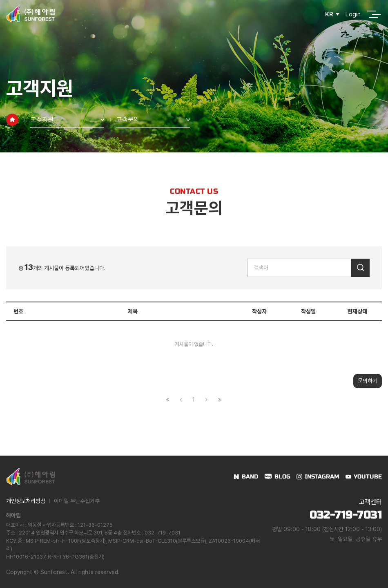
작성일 (308, 311)
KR (329, 14)
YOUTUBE (368, 477)
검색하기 (360, 268)
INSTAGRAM (322, 477)
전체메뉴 (371, 14)
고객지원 (42, 120)
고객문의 (128, 120)
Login (353, 14)
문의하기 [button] (368, 381)
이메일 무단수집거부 (77, 501)
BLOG (282, 477)
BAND (250, 477)
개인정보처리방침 (26, 501)
